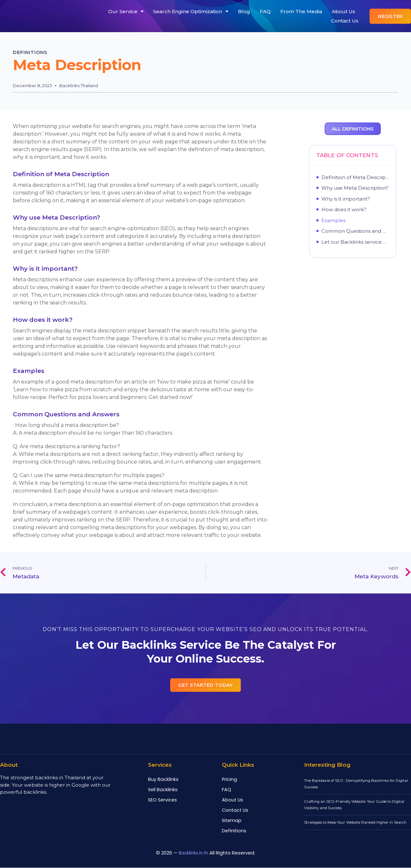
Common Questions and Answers (355, 231)
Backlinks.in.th (193, 853)
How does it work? (344, 209)
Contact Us (345, 21)
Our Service (126, 11)
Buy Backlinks (163, 780)
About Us (343, 11)
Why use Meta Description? (355, 188)
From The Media (301, 11)
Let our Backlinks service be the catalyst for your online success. (355, 242)
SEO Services (162, 800)
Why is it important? (346, 199)
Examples (333, 220)
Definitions (35, 52)
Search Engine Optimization (191, 11)
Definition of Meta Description (355, 177)
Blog (244, 11)
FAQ (265, 11)
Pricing (229, 780)
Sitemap (232, 821)
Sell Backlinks (163, 790)
